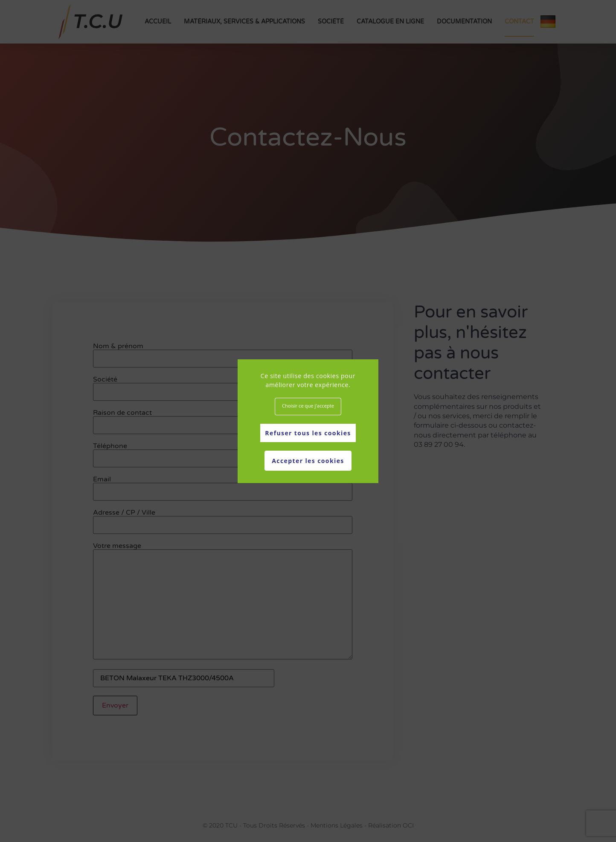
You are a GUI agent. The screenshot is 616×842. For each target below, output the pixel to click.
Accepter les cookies (308, 461)
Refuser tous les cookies (308, 433)
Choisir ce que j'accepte (308, 406)
